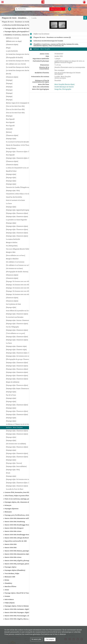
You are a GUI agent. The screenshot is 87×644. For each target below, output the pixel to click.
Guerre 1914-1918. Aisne (13, 531)
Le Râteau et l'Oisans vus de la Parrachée (20, 424)
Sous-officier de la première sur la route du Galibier (23, 311)
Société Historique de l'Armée (64, 87)
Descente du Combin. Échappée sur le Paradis (21, 187)
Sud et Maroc (9, 600)
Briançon (8, 505)
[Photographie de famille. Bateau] (17, 272)
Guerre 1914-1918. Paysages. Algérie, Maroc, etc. (22, 613)
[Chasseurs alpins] (12, 45)
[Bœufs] (8, 74)
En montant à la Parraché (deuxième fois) (20, 142)
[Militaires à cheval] (12, 38)
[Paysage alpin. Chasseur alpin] (16, 346)
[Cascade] (9, 129)
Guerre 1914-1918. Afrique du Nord (17, 538)
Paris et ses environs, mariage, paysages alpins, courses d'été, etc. (23, 499)
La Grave (9, 204)
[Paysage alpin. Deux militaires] (16, 467)
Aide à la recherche (23, 12)
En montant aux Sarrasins (15, 317)
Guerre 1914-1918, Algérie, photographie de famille (23, 561)
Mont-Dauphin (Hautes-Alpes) (64, 84)
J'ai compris (50, 639)
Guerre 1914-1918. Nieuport (14, 528)
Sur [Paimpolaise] (12, 246)
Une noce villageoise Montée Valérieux (19, 249)
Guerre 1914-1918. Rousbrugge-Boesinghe (19, 525)
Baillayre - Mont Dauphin (14, 428)
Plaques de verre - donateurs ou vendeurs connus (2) (20, 22)
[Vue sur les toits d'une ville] (15, 106)
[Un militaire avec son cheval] (16, 64)
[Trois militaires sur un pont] (15, 333)
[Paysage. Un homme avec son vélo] (18, 282)
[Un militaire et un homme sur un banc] (19, 265)
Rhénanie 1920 (10, 577)
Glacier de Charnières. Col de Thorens (18, 145)
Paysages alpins (11, 567)
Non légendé (10, 119)
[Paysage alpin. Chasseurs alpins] (17, 213)
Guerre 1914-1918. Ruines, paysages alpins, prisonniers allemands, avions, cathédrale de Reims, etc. (23, 551)
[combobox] (57, 9)
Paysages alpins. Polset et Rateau (17, 606)
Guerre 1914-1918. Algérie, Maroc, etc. (18, 619)
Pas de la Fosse (11, 395)
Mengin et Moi (11, 252)
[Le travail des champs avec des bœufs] (19, 54)
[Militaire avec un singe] (14, 41)
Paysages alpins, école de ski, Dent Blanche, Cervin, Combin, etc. (23, 28)
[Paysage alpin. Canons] (14, 463)
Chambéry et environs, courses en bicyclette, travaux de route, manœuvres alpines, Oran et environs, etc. (23, 35)
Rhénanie (8, 512)
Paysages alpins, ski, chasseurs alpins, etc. (20, 502)
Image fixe (58, 89)
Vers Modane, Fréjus (12, 574)
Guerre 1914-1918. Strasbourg (15, 522)
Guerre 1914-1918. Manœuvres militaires (19, 518)
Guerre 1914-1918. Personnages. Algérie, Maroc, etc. (23, 616)
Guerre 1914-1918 (10, 544)
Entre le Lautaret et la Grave (15, 200)
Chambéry (8, 583)
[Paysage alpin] (11, 139)
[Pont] (8, 473)
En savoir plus (36, 639)
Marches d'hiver (10, 587)
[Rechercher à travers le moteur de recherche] (33, 9)
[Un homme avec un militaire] (16, 444)
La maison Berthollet (13, 239)
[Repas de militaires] (13, 382)
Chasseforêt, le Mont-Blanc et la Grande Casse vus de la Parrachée (25, 194)
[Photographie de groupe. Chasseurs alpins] (20, 359)
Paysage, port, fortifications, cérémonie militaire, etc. (23, 515)
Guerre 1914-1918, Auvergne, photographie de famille (23, 564)
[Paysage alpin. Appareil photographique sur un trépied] (24, 210)
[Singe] (8, 48)
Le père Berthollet (12, 51)
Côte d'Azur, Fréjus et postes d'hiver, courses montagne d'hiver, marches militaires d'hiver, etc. (23, 496)
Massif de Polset (11, 171)
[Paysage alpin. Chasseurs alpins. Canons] (20, 152)
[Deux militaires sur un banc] (16, 256)
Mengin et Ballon (12, 243)
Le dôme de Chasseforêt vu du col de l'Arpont (21, 168)
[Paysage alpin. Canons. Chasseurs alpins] (20, 320)
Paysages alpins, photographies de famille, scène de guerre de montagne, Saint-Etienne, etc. (23, 32)
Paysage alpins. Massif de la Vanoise (18, 593)
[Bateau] (9, 132)
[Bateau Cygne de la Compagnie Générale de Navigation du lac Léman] (25, 103)
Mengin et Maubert (12, 259)
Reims (7, 580)
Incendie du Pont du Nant (15, 489)
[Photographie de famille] (14, 58)
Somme (7, 596)
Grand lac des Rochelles (14, 197)
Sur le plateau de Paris (13, 304)
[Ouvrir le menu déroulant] (3, 2)
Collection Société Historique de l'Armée (18, 25)
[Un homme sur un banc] (14, 269)
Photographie (67, 89)
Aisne (7, 590)
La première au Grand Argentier (16, 220)
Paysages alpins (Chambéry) (15, 570)
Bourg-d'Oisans (11, 148)
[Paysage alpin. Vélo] (13, 191)
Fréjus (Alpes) (10, 603)
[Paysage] (9, 80)
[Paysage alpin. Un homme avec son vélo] (20, 356)
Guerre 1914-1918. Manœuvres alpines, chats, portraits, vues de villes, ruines (23, 554)
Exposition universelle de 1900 (16, 541)
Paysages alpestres (12, 509)
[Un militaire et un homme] (15, 262)
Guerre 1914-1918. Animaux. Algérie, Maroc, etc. (22, 609)
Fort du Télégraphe (12, 327)
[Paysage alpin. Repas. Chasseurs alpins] (19, 389)
